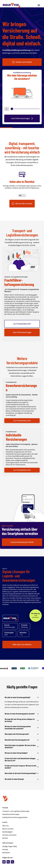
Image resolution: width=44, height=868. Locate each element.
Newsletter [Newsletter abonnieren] (6, 853)
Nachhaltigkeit (7, 832)
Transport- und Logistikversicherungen (16, 811)
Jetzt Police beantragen (22, 118)
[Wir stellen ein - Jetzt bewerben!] (36, 616)
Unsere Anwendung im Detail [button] (22, 542)
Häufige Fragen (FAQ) (10, 846)
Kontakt (5, 850)
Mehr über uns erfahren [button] (22, 645)
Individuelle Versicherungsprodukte (15, 817)
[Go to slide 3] (24, 196)
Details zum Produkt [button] (22, 62)
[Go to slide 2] (23, 196)
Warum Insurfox (8, 829)
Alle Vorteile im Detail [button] (22, 204)
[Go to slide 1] (20, 196)
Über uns (6, 826)
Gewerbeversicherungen (11, 814)
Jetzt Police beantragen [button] (22, 332)
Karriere (5, 838)
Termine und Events (9, 835)
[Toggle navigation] (39, 5)
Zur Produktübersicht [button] (22, 324)
